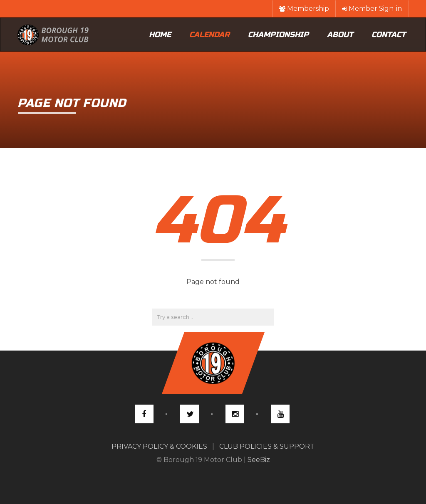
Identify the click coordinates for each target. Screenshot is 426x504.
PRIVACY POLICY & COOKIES (159, 446)
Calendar (209, 35)
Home (160, 35)
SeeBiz (259, 460)
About (340, 35)
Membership (304, 9)
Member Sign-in (372, 9)
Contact (389, 35)
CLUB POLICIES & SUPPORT (267, 446)
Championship (278, 35)
